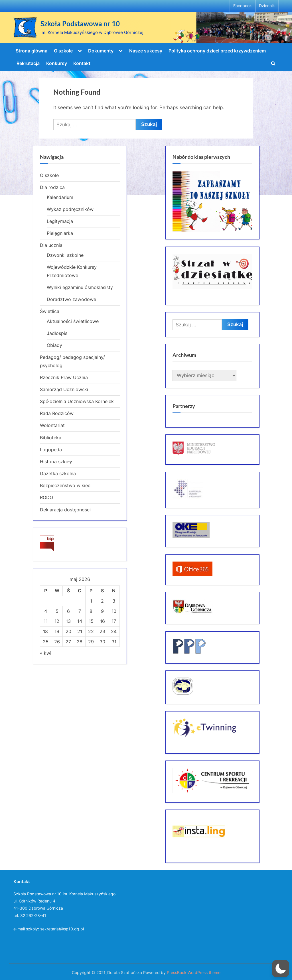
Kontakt (82, 63)
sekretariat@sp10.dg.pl (62, 929)
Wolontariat (52, 425)
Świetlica (50, 311)
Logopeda (51, 450)
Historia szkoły (56, 461)
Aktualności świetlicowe (73, 321)
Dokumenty (101, 51)
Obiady (54, 345)
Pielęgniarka (60, 233)
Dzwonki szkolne (65, 255)
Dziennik (267, 6)
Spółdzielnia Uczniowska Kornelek (77, 401)
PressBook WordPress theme (194, 973)
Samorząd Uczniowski (64, 389)
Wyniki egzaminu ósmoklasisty (80, 287)
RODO (46, 497)
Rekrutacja (28, 63)
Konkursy (57, 63)
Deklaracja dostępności (65, 510)
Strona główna (32, 51)
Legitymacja (60, 221)
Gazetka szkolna (58, 473)
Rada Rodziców (57, 413)
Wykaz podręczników (70, 209)
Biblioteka (51, 438)
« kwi (46, 653)
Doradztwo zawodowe (71, 299)
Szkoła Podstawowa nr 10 (80, 24)
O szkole (63, 51)
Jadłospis (57, 333)
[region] (212, 202)
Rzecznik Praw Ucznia (64, 377)
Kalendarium (60, 197)
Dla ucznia (51, 245)
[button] (281, 969)
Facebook (243, 6)
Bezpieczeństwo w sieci (66, 485)
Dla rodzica (52, 187)
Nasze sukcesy (146, 51)
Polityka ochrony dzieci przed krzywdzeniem (217, 51)
